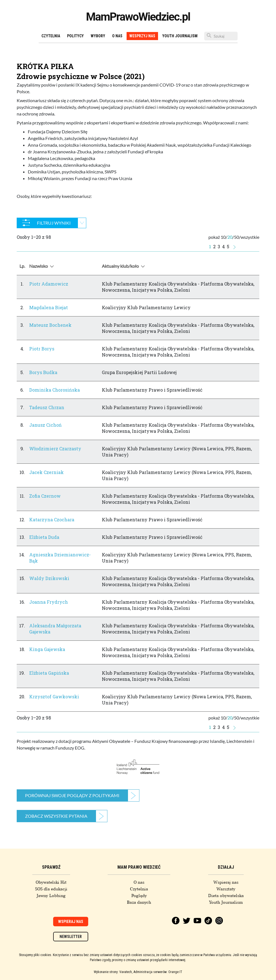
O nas (117, 36)
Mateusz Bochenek (50, 325)
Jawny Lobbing (51, 896)
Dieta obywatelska (226, 896)
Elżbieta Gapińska (49, 673)
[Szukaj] (221, 36)
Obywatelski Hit (51, 882)
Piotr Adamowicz (49, 284)
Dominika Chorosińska (55, 390)
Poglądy (139, 896)
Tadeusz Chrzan (47, 407)
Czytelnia (51, 36)
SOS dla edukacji (51, 889)
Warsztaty (226, 889)
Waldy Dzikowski (49, 578)
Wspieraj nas (226, 882)
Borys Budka (43, 372)
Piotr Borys (42, 349)
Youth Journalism (180, 36)
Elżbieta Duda (44, 537)
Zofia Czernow (45, 496)
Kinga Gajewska (47, 649)
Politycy (75, 36)
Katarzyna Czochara (52, 520)
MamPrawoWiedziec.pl (138, 17)
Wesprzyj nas (142, 36)
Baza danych (139, 902)
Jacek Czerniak (46, 472)
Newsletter (71, 937)
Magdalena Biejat (49, 307)
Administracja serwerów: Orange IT (158, 972)
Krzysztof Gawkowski (54, 697)
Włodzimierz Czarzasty (55, 449)
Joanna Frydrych (49, 602)
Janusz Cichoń (45, 425)
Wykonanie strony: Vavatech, (113, 972)
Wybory (98, 36)
